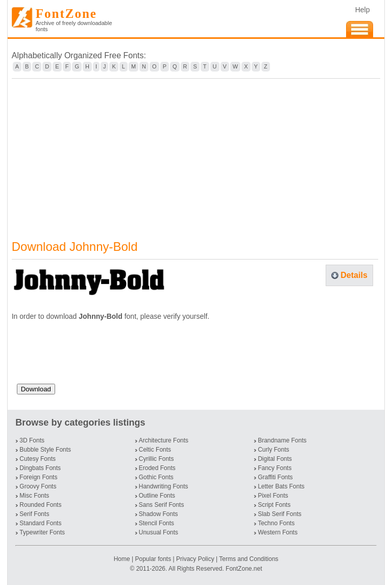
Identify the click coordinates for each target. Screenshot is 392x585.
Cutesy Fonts (38, 459)
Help (363, 10)
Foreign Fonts (38, 477)
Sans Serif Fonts (162, 505)
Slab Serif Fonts (279, 514)
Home (123, 559)
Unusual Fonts (158, 532)
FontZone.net (244, 569)
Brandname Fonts (282, 440)
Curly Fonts (273, 450)
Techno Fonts (276, 523)
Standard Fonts (40, 523)
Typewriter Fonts (42, 532)
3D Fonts (32, 440)
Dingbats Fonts (40, 468)
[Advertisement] (196, 153)
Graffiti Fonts (275, 477)
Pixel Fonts (273, 496)
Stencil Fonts (156, 523)
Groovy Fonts (38, 486)
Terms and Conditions (249, 559)
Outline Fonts (157, 496)
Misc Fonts (34, 496)
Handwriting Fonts (164, 486)
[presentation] (94, 356)
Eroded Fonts (157, 468)
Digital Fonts (275, 459)
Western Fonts (278, 532)
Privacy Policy (195, 559)
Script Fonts (274, 505)
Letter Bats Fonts (281, 486)
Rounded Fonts (40, 505)
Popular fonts (153, 559)
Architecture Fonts (164, 440)
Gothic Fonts (156, 477)
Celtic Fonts (155, 450)
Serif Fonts (34, 514)
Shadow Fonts (158, 514)
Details (354, 275)
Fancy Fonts (275, 468)
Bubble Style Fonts (45, 450)
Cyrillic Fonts (156, 459)
